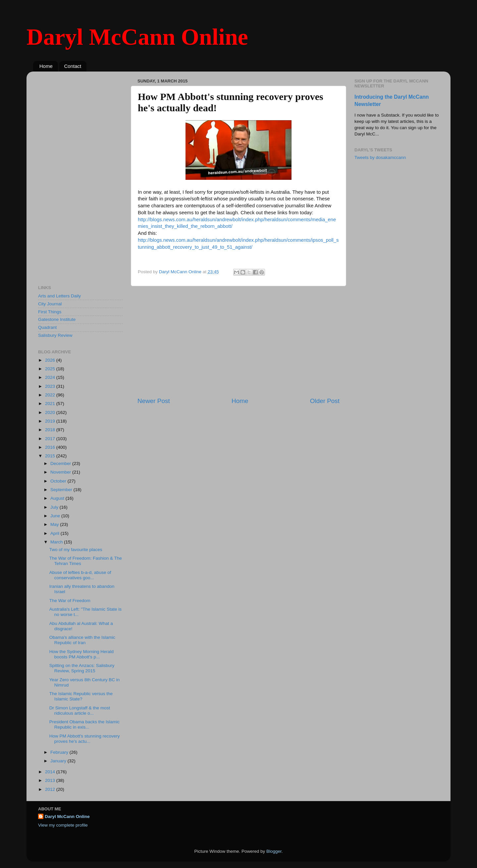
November (61, 472)
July (55, 507)
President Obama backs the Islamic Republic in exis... (84, 724)
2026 (51, 360)
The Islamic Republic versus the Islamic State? (81, 696)
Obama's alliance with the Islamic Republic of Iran (82, 640)
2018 (51, 430)
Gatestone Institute (57, 319)
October (59, 481)
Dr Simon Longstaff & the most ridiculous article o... (80, 711)
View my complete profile (63, 825)
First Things (50, 312)
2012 (51, 789)
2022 (51, 395)
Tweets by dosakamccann (380, 157)
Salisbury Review (55, 335)
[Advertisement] (238, 341)
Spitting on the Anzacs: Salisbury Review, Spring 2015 (82, 668)
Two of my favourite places (76, 550)
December (61, 463)
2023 (51, 386)
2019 (51, 421)
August (58, 498)
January (59, 761)
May (55, 524)
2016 (51, 447)
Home (46, 66)
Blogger (274, 851)
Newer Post (154, 401)
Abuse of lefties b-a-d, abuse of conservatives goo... (80, 575)
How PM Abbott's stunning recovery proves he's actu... (85, 739)
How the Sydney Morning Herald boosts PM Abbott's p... (81, 654)
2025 (51, 369)
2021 (51, 404)
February (60, 752)
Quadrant (47, 327)
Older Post (325, 401)
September (62, 490)
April (55, 533)
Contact (73, 66)
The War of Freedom (70, 601)
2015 (51, 456)
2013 (51, 780)
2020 (51, 412)
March (57, 542)
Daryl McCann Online (137, 37)
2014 (51, 772)
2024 (51, 377)
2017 (51, 439)
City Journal (50, 304)
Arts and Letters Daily (59, 296)
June (56, 516)
